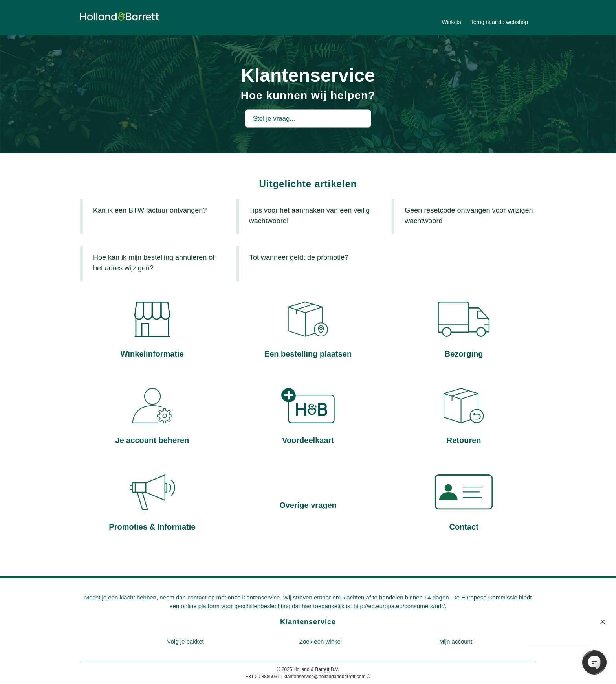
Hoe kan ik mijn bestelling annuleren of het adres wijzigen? (154, 263)
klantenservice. (262, 597)
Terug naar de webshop (499, 22)
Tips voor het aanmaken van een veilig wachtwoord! (310, 216)
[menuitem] (185, 642)
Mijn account (456, 641)
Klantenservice (308, 622)
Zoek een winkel (321, 641)
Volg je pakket (185, 641)
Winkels (451, 22)
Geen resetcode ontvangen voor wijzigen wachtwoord (469, 216)
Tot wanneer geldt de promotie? (299, 257)
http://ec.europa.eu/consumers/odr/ (399, 606)
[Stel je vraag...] (308, 118)
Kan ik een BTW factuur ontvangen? (150, 210)
